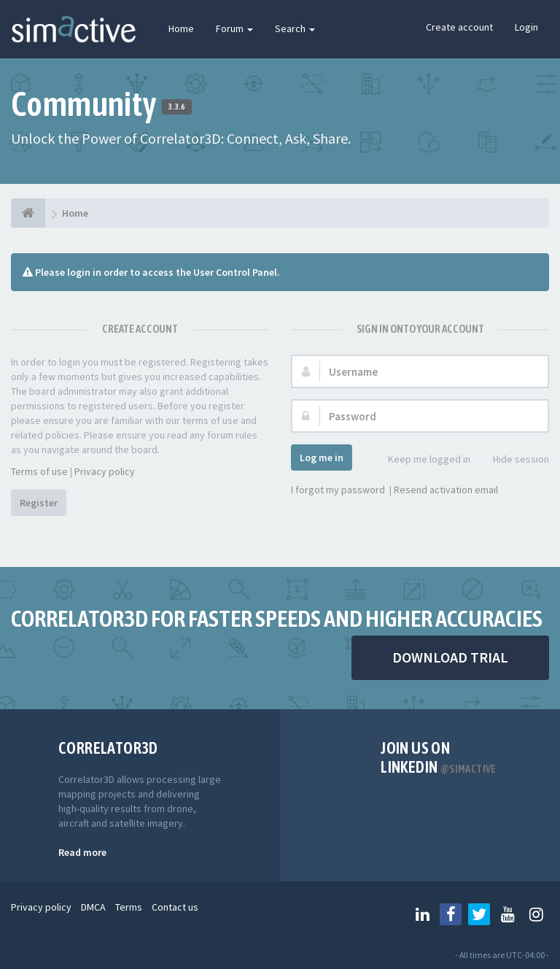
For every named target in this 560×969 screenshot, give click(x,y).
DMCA (93, 907)
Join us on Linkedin (439, 757)
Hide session (513, 460)
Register (39, 503)
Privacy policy (105, 471)
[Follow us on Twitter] (479, 914)
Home (181, 28)
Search (295, 28)
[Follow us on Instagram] (536, 914)
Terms (129, 907)
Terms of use (39, 471)
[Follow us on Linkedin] (422, 914)
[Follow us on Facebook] (451, 914)
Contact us (175, 907)
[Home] (28, 213)
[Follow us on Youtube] (507, 914)
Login (526, 27)
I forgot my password (338, 490)
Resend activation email (446, 490)
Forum (234, 28)
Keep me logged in (421, 460)
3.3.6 (177, 107)
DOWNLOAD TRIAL (450, 657)
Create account (459, 27)
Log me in (322, 458)
